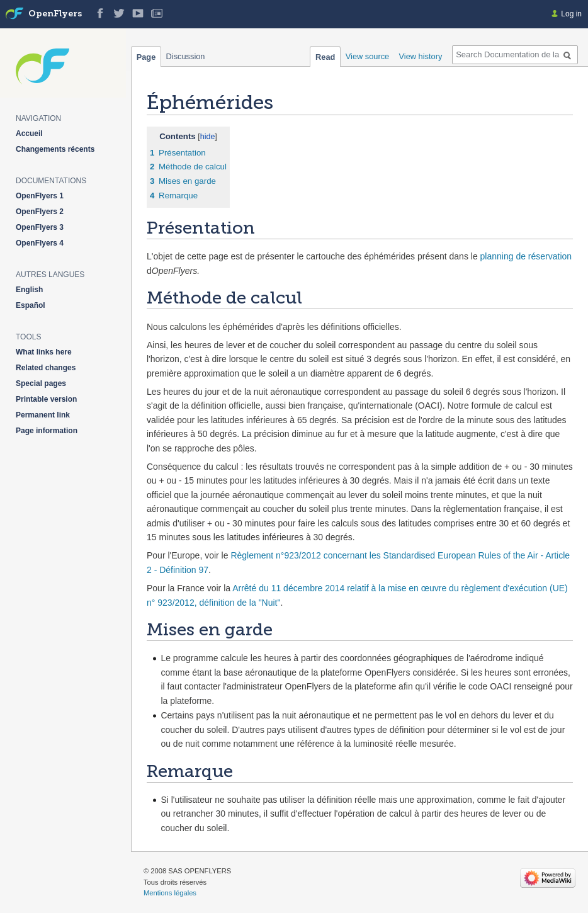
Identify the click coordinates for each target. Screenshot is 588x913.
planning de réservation (526, 256)
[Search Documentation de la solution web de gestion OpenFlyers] (515, 55)
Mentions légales (170, 893)
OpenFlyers (55, 14)
